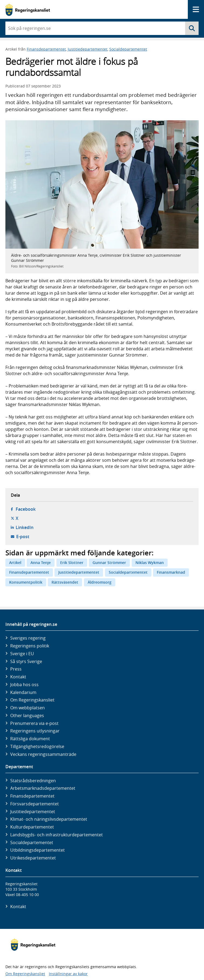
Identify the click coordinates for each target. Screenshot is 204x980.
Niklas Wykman (150, 563)
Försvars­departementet (35, 804)
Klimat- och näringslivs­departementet (49, 819)
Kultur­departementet (32, 827)
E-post (23, 537)
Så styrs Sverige (26, 661)
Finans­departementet (32, 796)
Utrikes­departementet (33, 858)
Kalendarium (23, 692)
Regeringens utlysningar (35, 731)
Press (16, 669)
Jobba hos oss (24, 685)
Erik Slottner (72, 563)
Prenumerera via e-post (34, 723)
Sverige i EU (22, 654)
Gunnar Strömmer (109, 563)
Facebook (26, 509)
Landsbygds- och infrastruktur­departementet (57, 835)
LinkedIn (25, 527)
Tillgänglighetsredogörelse (37, 746)
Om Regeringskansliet (32, 700)
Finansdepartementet (46, 49)
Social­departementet (32, 842)
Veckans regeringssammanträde (43, 754)
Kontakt (18, 677)
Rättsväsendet (65, 582)
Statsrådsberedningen (33, 781)
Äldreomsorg (100, 582)
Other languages (27, 715)
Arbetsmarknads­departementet (43, 788)
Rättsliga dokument (30, 739)
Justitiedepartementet (88, 49)
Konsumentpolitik (26, 582)
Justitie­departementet (33, 812)
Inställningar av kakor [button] (68, 974)
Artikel (15, 563)
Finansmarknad (171, 572)
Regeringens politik (30, 646)
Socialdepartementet (128, 49)
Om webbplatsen (28, 708)
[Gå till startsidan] (28, 10)
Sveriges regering (28, 638)
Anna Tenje (41, 563)
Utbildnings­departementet (38, 850)
